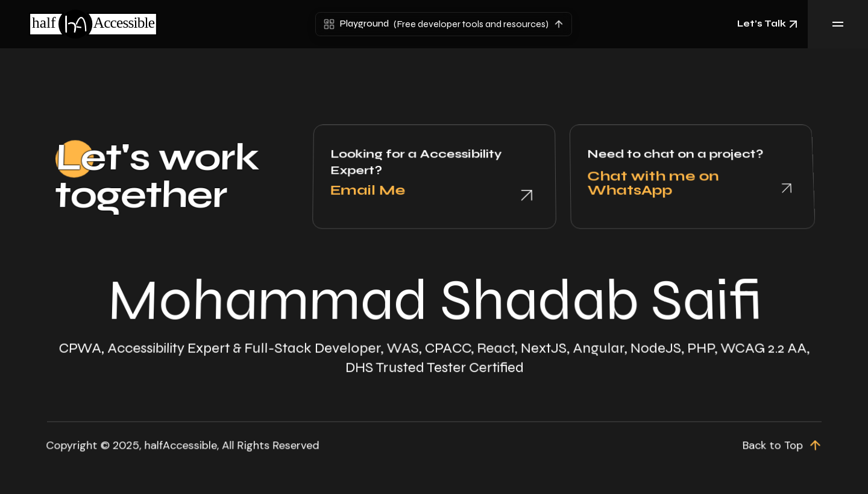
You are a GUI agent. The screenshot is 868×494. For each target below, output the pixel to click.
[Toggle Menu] (838, 24)
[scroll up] (792, 439)
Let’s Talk (769, 24)
